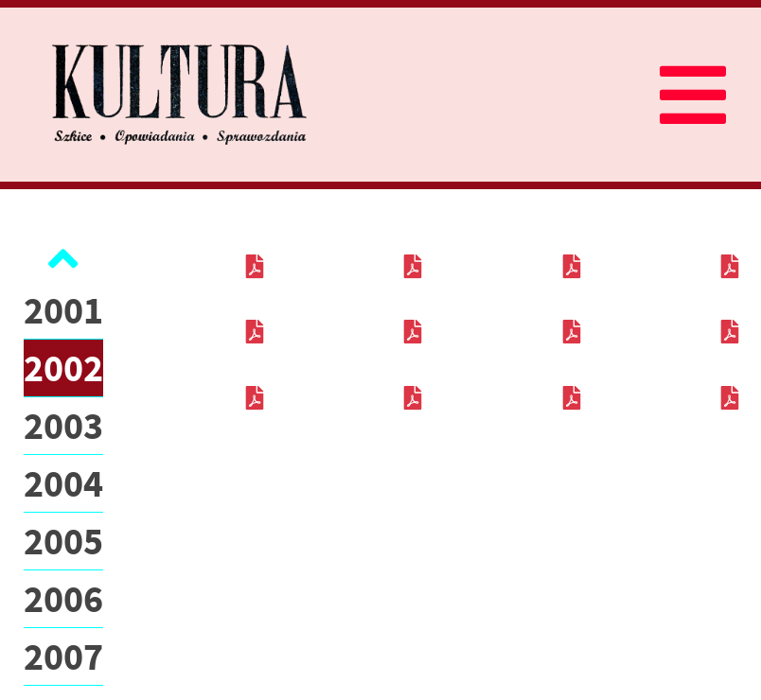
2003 (63, 426)
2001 (63, 310)
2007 (63, 656)
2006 (63, 599)
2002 (63, 368)
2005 (63, 541)
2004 (63, 483)
